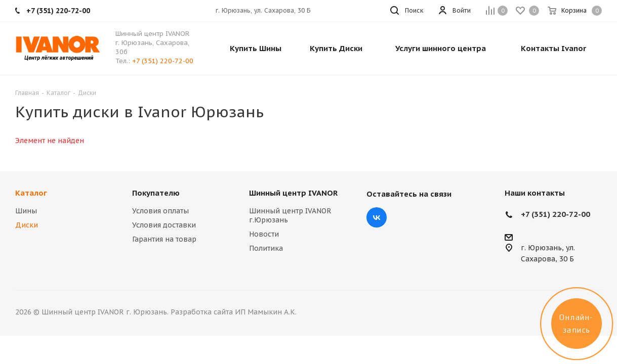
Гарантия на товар (164, 239)
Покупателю (156, 193)
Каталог (31, 193)
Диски (27, 225)
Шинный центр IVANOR (293, 193)
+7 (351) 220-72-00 (163, 61)
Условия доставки (164, 225)
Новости (264, 234)
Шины (26, 211)
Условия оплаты (160, 211)
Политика (266, 248)
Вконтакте (377, 217)
